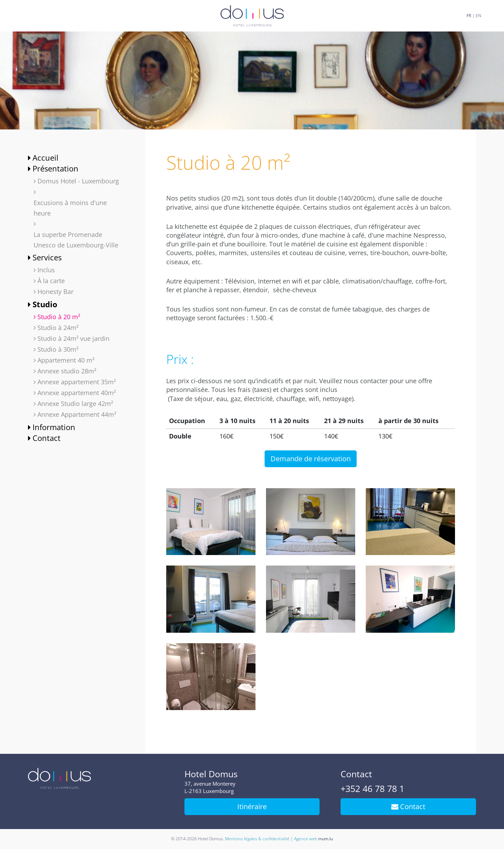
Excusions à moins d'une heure (70, 208)
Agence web (306, 839)
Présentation (55, 168)
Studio (45, 304)
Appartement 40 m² (66, 360)
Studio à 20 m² (59, 317)
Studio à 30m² (58, 349)
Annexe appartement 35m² (77, 382)
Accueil (45, 157)
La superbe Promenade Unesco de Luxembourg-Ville (76, 240)
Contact (47, 438)
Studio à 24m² (58, 328)
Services (47, 257)
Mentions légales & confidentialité (257, 839)
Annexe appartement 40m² (77, 393)
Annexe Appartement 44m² (77, 414)
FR (469, 16)
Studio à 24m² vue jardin (73, 338)
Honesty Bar (55, 292)
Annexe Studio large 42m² (75, 404)
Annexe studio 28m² (67, 371)
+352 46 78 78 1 (372, 788)
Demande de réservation (311, 459)
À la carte (51, 281)
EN (478, 16)
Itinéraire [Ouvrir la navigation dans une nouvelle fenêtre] (252, 806)
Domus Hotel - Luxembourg (78, 181)
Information (54, 427)
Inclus (46, 270)
